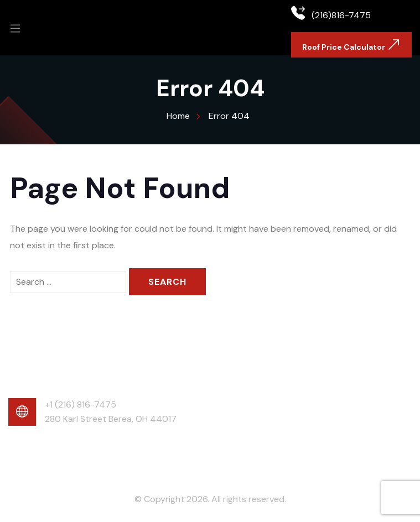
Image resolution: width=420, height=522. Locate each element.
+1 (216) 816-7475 (81, 404)
